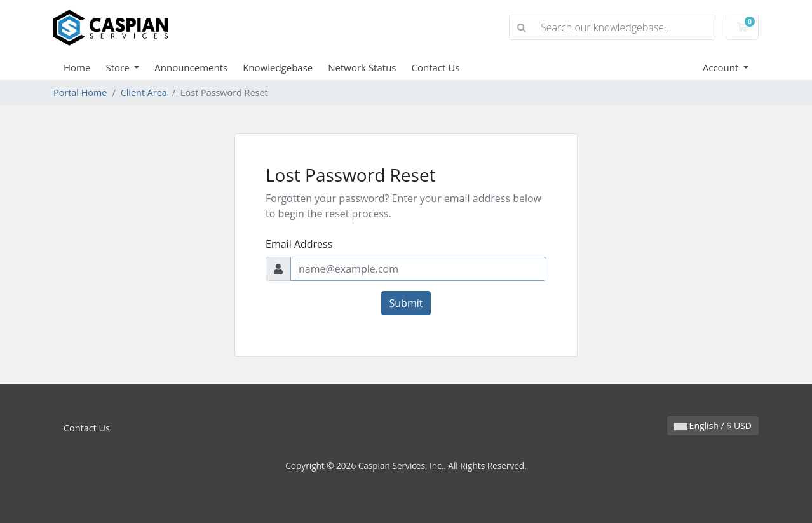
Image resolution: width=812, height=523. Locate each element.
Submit (406, 303)
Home (77, 67)
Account (722, 67)
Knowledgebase (278, 67)
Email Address (299, 244)
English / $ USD (713, 425)
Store (118, 67)
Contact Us (436, 67)
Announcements (191, 67)
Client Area (144, 92)
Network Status (362, 67)
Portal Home (80, 92)
